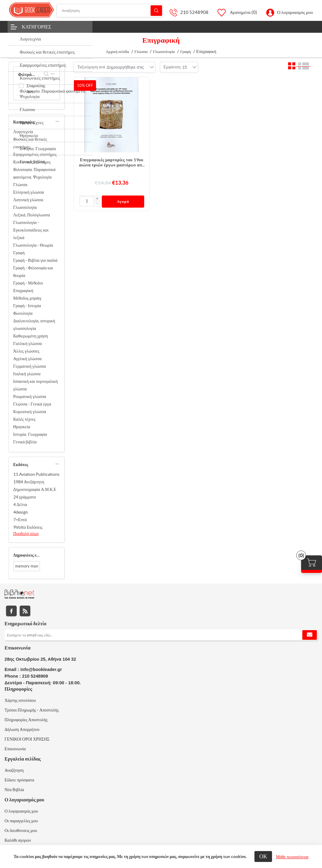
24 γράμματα (25, 497)
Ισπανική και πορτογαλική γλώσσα (36, 385)
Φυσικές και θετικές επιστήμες (30, 143)
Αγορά (123, 201)
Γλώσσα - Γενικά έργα (32, 404)
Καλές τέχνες (25, 419)
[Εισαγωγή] (87, 201)
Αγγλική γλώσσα (28, 359)
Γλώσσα (20, 185)
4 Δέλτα (20, 505)
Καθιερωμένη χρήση (31, 336)
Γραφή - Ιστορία (27, 306)
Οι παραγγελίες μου (21, 821)
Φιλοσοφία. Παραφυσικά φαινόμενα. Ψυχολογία (35, 173)
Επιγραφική (23, 291)
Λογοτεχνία (23, 132)
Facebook (11, 611)
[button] (97, 199)
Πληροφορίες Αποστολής (26, 720)
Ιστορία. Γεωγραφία (30, 434)
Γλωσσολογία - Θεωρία (33, 245)
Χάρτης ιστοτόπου (20, 700)
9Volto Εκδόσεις (28, 527)
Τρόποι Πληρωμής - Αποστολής (32, 710)
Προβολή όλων (26, 534)
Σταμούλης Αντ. (36, 89)
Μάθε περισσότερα (292, 857)
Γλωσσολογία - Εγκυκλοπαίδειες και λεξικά (31, 230)
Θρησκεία (22, 427)
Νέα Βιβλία (14, 790)
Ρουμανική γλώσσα (30, 396)
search (46, 74)
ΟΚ (263, 856)
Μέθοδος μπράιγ (27, 298)
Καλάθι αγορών (18, 840)
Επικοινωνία (15, 749)
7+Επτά (20, 520)
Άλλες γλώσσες (27, 351)
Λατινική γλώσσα (28, 200)
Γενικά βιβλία (25, 442)
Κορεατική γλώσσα (30, 412)
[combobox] (125, 67)
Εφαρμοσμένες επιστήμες (35, 154)
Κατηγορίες (37, 27)
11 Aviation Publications (36, 474)
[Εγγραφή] (161, 635)
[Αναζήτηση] (110, 11)
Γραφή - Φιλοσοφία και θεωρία (33, 272)
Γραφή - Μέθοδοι (28, 283)
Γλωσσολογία (25, 207)
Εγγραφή (310, 635)
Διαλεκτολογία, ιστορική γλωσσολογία (34, 325)
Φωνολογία (23, 313)
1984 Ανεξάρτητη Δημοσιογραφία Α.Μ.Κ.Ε (35, 486)
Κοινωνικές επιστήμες (32, 162)
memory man (27, 566)
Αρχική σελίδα (117, 52)
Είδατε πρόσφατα (19, 780)
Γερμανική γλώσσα (30, 366)
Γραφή (19, 253)
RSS (25, 611)
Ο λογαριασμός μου (295, 12)
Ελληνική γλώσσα (29, 192)
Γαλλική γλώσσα (28, 344)
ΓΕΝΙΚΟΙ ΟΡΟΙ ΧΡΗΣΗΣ (27, 739)
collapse (52, 74)
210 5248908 (194, 12)
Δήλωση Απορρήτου (22, 729)
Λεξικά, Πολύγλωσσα (32, 215)
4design (21, 512)
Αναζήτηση (156, 10)
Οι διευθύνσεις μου (21, 830)
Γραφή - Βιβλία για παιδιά (35, 260)
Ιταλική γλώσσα (27, 374)
